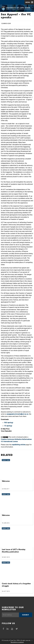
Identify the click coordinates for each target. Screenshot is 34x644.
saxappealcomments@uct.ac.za (17, 414)
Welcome (6, 481)
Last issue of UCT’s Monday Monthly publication (14, 551)
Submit (26, 615)
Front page (6, 460)
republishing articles (19, 445)
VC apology (8, 426)
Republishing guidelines (17, 642)
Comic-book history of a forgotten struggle (16, 585)
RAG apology (9, 423)
